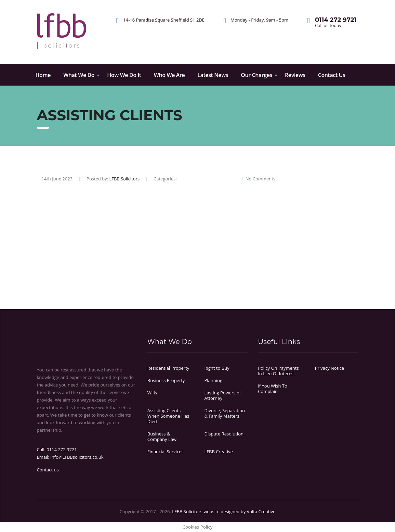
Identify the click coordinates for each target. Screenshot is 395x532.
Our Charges (256, 75)
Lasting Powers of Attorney (222, 395)
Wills (152, 393)
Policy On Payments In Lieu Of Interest (278, 371)
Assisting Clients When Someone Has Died (168, 416)
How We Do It (124, 75)
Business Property (166, 380)
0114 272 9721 (62, 449)
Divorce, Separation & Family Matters (224, 413)
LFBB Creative (218, 452)
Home (43, 75)
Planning (213, 380)
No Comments (258, 179)
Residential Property (168, 368)
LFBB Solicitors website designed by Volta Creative (224, 511)
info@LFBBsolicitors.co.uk (77, 457)
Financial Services (166, 452)
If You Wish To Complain (273, 389)
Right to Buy (217, 368)
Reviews (295, 75)
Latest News (213, 75)
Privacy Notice (330, 368)
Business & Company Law (162, 436)
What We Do (79, 75)
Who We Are (169, 75)
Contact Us (332, 75)
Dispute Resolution (224, 434)
